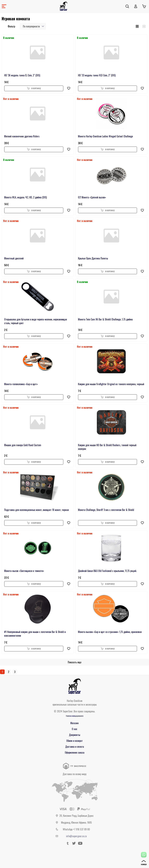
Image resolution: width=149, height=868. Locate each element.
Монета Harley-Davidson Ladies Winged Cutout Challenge (105, 136)
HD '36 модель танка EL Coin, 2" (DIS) (22, 75)
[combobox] (33, 26)
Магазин (74, 723)
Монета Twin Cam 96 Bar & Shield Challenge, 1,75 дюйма (105, 319)
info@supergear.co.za (76, 836)
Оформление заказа (75, 752)
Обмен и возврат (74, 741)
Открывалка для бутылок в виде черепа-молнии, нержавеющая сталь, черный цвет (36, 321)
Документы (75, 735)
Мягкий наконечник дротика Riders (22, 136)
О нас (74, 729)
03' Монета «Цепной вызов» (92, 197)
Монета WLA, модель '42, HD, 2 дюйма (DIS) (25, 197)
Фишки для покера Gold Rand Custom (23, 445)
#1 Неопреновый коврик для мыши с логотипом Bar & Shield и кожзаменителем (35, 634)
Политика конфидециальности (75, 716)
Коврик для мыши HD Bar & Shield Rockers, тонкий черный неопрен (107, 447)
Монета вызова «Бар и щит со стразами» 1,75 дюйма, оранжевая (110, 632)
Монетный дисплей (14, 258)
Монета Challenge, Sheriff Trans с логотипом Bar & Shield (106, 510)
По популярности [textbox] (31, 26)
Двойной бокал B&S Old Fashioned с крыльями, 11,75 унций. (107, 571)
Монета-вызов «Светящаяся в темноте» (24, 571)
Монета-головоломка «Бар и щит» (21, 384)
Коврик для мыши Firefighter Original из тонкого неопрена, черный (111, 384)
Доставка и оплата (75, 747)
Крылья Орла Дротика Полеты (93, 258)
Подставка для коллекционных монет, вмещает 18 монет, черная (37, 510)
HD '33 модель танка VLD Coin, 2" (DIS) (97, 75)
